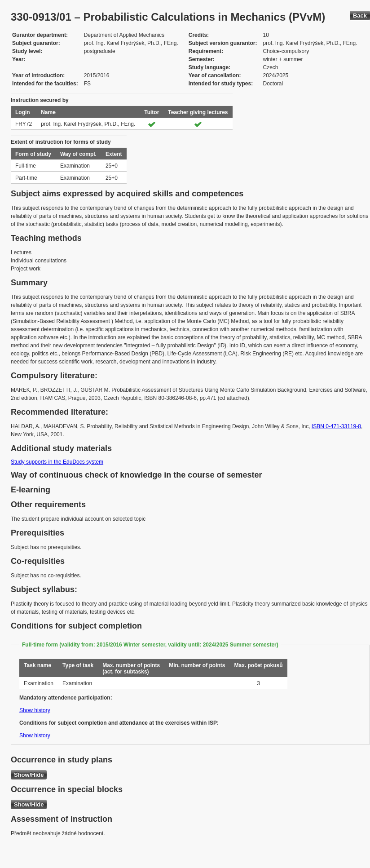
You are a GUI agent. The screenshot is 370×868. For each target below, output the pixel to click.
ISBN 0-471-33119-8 (336, 426)
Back (360, 15)
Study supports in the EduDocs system (57, 462)
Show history (35, 710)
